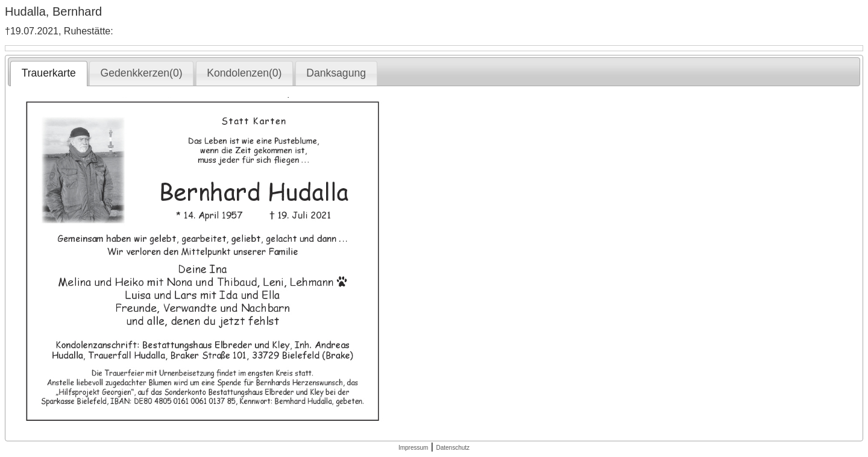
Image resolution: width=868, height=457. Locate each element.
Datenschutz (453, 448)
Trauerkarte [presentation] (49, 73)
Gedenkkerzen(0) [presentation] (142, 73)
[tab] (49, 74)
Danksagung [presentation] (336, 73)
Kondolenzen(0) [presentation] (244, 73)
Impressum (413, 448)
